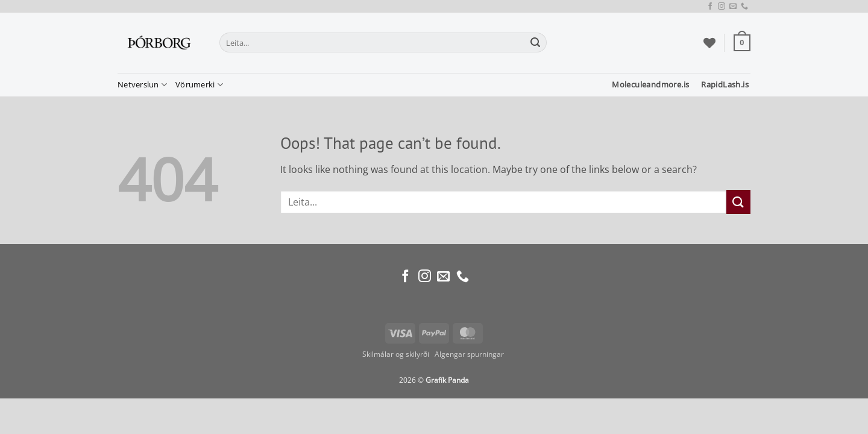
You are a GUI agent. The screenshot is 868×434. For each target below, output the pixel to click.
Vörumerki (199, 85)
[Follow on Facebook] (710, 7)
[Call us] (744, 7)
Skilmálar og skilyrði (396, 354)
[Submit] (536, 43)
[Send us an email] (733, 7)
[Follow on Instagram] (722, 7)
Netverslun (142, 85)
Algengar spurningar (470, 354)
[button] (742, 43)
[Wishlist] (709, 43)
